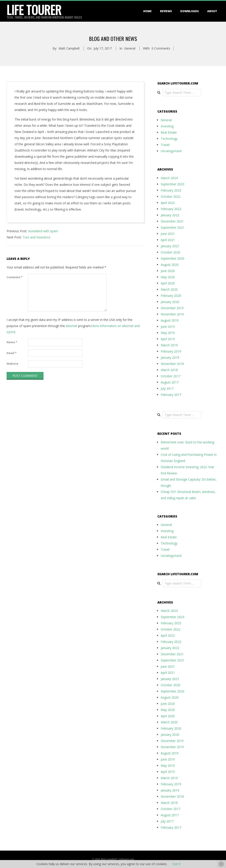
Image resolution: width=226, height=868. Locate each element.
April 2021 (168, 240)
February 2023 (171, 190)
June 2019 (168, 327)
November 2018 (172, 364)
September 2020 (172, 258)
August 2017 (170, 382)
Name (12, 342)
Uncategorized (171, 151)
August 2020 (170, 265)
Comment (15, 277)
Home (147, 11)
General (130, 48)
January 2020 (170, 302)
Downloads (190, 11)
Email (12, 353)
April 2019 (168, 339)
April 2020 (168, 283)
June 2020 (168, 271)
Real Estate (169, 132)
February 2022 (171, 209)
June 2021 (168, 234)
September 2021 (172, 227)
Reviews (166, 11)
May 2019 (168, 333)
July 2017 (167, 388)
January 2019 (170, 357)
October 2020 (170, 252)
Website (12, 364)
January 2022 (170, 215)
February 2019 (171, 351)
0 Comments (161, 48)
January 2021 (170, 246)
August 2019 (170, 320)
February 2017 (171, 395)
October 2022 (170, 196)
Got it (177, 864)
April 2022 (168, 203)
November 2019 (172, 314)
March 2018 (169, 370)
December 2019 (172, 308)
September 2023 (172, 184)
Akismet (72, 326)
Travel (165, 145)
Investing (167, 126)
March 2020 (169, 289)
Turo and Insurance (36, 237)
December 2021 (172, 221)
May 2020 (168, 277)
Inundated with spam (43, 231)
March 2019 (169, 345)
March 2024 (169, 178)
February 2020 (171, 296)
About (212, 11)
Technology (169, 139)
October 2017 (170, 376)
